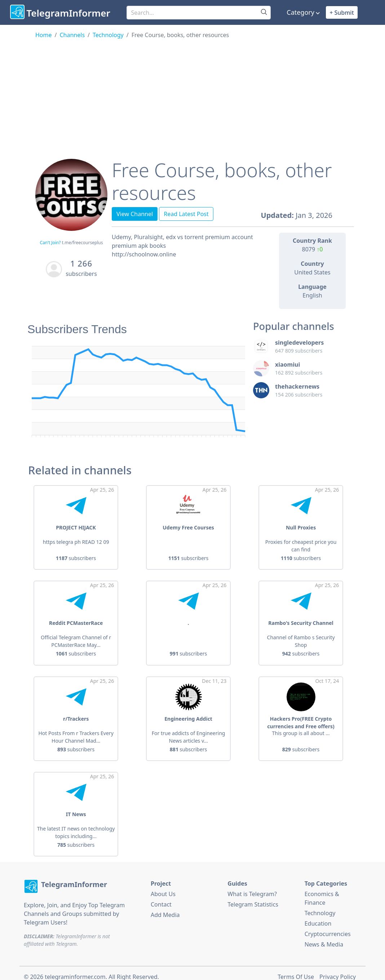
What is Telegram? (252, 886)
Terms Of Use (296, 970)
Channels (72, 35)
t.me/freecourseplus (83, 243)
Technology (108, 35)
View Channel (135, 214)
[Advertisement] (192, 93)
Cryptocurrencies (328, 926)
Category (300, 12)
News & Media (324, 937)
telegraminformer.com (75, 970)
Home (44, 35)
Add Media (165, 907)
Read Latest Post (186, 214)
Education (318, 916)
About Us (163, 886)
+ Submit (342, 13)
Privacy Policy (338, 970)
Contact (161, 897)
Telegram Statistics (253, 897)
